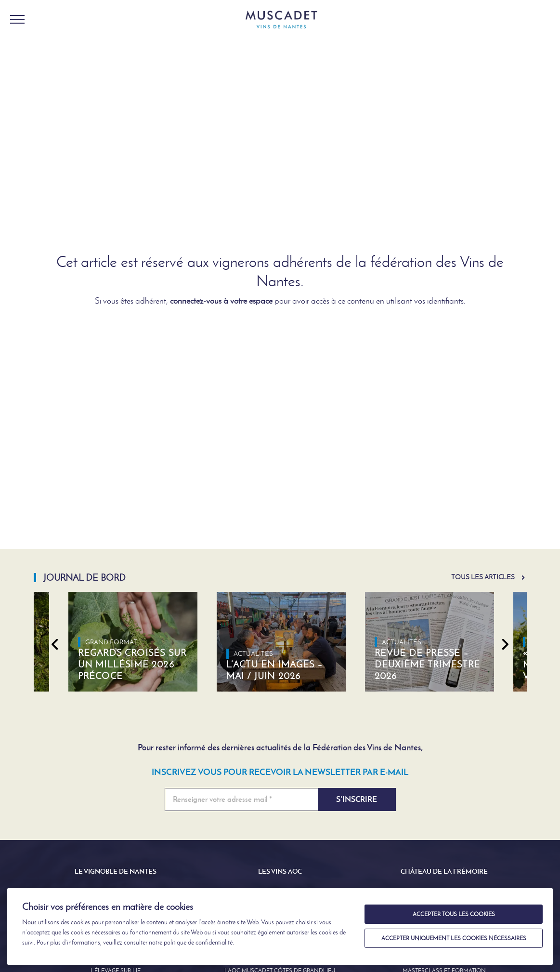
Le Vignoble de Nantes (116, 871)
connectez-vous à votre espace (221, 301)
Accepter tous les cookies (454, 914)
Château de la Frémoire (444, 871)
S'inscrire (357, 799)
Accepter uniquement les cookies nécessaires (454, 938)
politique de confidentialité (198, 942)
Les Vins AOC (280, 871)
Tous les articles (483, 577)
